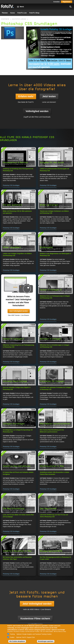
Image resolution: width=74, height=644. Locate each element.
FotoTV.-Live (22, 13)
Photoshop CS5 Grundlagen (11, 185)
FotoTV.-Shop (34, 13)
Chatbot (12, 637)
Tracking (12, 634)
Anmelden (56, 2)
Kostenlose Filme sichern (35, 619)
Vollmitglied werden (37, 111)
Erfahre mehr (26, 96)
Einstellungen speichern (46, 641)
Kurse (13, 13)
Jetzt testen (49, 96)
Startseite (5, 19)
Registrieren (67, 2)
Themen (5, 13)
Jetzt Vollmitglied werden (19, 311)
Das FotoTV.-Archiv (19, 19)
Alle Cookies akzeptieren (17, 641)
